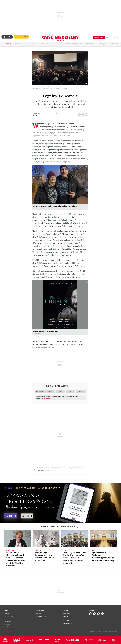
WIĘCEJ (27, 516)
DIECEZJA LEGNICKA (62, 468)
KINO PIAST (75, 468)
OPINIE (32, 44)
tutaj (71, 344)
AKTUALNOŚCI (19, 44)
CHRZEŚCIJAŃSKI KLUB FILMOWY (48, 468)
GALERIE (45, 44)
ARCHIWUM (58, 44)
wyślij (86, 114)
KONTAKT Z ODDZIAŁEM (73, 44)
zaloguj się (111, 37)
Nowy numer (6, 44)
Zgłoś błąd (8, 631)
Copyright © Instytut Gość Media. (97, 631)
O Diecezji (114, 44)
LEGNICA (81, 468)
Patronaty (89, 44)
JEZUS (70, 468)
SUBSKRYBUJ (99, 37)
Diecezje (102, 44)
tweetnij (83, 114)
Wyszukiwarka (118, 37)
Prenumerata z (21, 37)
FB (80, 114)
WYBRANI (47, 470)
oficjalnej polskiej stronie (43, 347)
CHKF (38, 468)
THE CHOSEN (40, 470)
